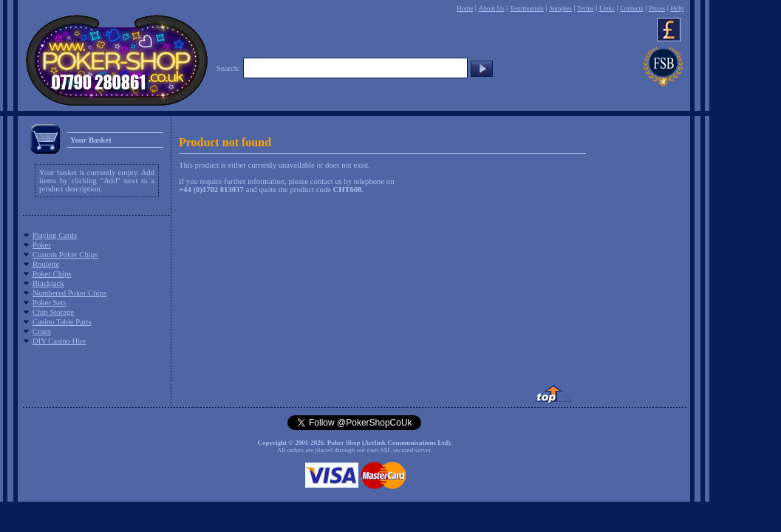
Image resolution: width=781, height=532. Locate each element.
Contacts (632, 8)
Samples (560, 8)
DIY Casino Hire (59, 341)
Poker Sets (49, 303)
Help (677, 8)
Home (465, 8)
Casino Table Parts (62, 322)
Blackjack (48, 283)
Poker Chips (52, 274)
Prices (657, 8)
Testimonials (527, 8)
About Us (492, 8)
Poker (42, 245)
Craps (42, 331)
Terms (585, 8)
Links (607, 8)
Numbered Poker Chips (69, 293)
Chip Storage (53, 312)
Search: (228, 68)
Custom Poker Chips (65, 255)
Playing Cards (55, 235)
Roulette (46, 264)
